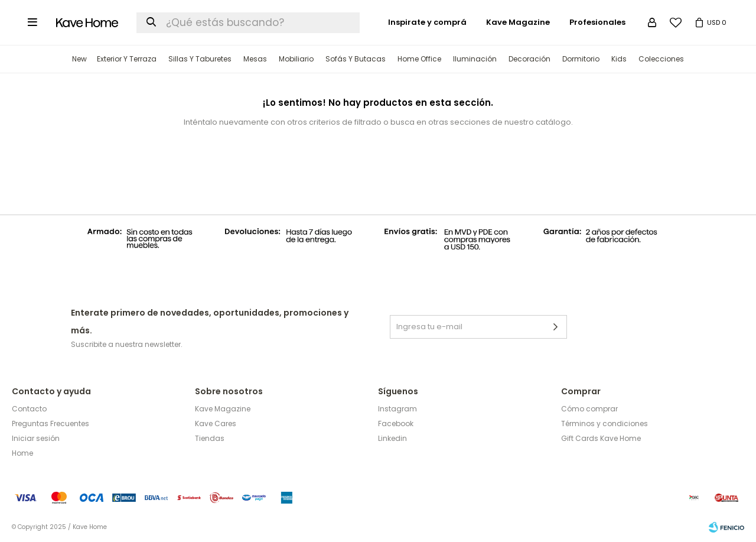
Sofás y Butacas (356, 59)
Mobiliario (296, 59)
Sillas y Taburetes (200, 59)
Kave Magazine (518, 22)
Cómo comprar (589, 409)
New (79, 59)
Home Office (419, 59)
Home (22, 453)
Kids (619, 59)
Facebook (396, 423)
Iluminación (475, 59)
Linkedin (392, 438)
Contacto (29, 409)
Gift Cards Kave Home (601, 438)
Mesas (255, 59)
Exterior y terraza (127, 59)
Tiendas (210, 438)
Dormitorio (581, 59)
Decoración (529, 59)
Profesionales (597, 22)
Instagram (397, 409)
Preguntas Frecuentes (50, 423)
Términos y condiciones (605, 423)
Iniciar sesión (36, 438)
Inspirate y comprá (427, 22)
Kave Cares (216, 423)
